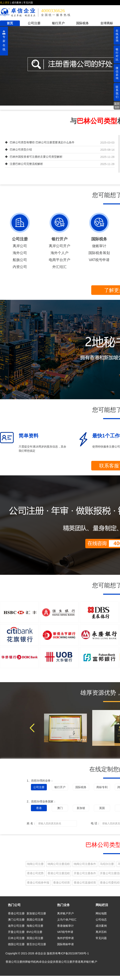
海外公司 (20, 253)
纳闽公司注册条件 (85, 864)
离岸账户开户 (65, 913)
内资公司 (20, 267)
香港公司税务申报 (38, 883)
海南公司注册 (35, 926)
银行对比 (117, 54)
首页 (10, 23)
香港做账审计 (65, 926)
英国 (102, 808)
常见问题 (28, 3)
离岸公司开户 (60, 246)
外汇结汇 (60, 267)
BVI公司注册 (34, 932)
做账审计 (99, 246)
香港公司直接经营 (85, 883)
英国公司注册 (35, 938)
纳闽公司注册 (35, 864)
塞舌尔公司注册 (36, 944)
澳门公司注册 (16, 920)
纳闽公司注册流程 (59, 864)
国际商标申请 (65, 944)
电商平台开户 (60, 260)
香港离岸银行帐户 (86, 962)
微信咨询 (117, 73)
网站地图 (101, 913)
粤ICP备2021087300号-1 (73, 953)
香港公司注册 (16, 913)
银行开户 (58, 23)
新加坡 (81, 808)
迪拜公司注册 (16, 926)
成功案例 (16, 3)
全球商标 (107, 23)
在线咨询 (117, 36)
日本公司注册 (16, 938)
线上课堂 (5, 3)
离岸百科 (101, 932)
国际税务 (83, 23)
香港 (39, 808)
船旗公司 (20, 260)
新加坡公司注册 (36, 913)
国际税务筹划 (99, 253)
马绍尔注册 (107, 864)
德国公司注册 (16, 944)
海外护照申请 (65, 938)
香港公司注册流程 (59, 873)
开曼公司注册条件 (85, 873)
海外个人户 (60, 253)
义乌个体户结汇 (67, 920)
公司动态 (101, 920)
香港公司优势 (35, 873)
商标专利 (102, 787)
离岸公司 (20, 246)
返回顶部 (117, 105)
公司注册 (34, 23)
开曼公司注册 (16, 932)
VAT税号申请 (99, 260)
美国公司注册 (35, 920)
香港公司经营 (61, 883)
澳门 (60, 808)
